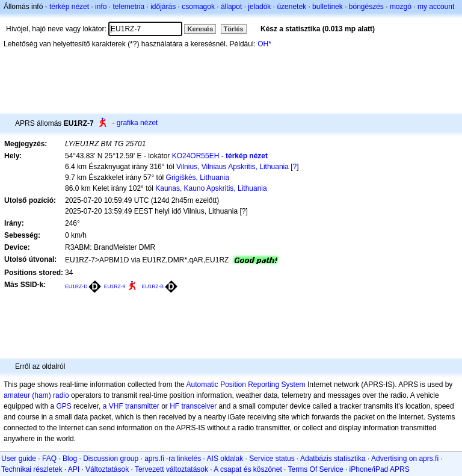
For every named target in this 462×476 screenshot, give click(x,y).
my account (436, 7)
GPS (63, 406)
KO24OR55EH (196, 156)
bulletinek (328, 7)
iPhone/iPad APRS (380, 469)
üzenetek (291, 7)
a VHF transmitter (131, 406)
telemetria (128, 7)
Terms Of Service (316, 469)
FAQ (49, 459)
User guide (19, 459)
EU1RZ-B (153, 286)
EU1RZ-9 (115, 286)
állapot (231, 7)
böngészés (366, 7)
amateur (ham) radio (36, 395)
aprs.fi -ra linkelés (173, 459)
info (101, 7)
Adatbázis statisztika (333, 459)
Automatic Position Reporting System (245, 385)
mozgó (401, 7)
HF (174, 406)
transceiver (199, 406)
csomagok (198, 7)
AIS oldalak (225, 459)
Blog (70, 459)
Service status (272, 459)
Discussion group (111, 459)
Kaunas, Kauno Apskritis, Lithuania (211, 188)
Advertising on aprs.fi (405, 459)
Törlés (234, 29)
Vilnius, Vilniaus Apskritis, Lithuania (233, 167)
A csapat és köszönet (248, 469)
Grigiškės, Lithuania (198, 178)
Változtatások (107, 469)
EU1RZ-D (76, 286)
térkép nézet (69, 7)
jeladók (259, 7)
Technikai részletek (32, 469)
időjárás (163, 7)
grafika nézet (137, 123)
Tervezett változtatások (171, 469)
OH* (264, 44)
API (74, 469)
